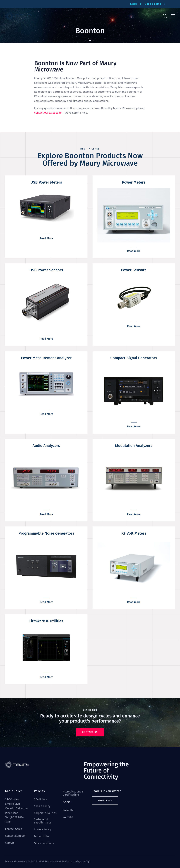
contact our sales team (48, 113)
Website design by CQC (76, 861)
